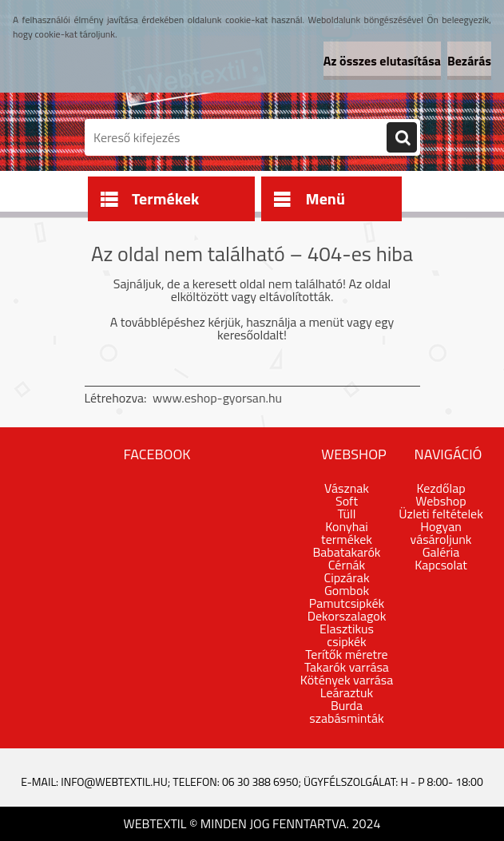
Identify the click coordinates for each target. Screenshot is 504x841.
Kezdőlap (441, 488)
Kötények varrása (347, 680)
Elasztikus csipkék (347, 635)
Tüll (347, 514)
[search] (402, 138)
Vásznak (347, 488)
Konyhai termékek (347, 533)
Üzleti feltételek (441, 514)
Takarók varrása (347, 667)
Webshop (441, 501)
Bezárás (469, 61)
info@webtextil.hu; (115, 781)
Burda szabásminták (346, 712)
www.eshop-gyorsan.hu (217, 398)
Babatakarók (346, 552)
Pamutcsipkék (347, 603)
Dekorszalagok (347, 616)
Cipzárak (346, 577)
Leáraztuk (347, 692)
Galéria (441, 552)
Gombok (347, 590)
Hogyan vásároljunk (441, 533)
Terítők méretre (346, 654)
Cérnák (347, 565)
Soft (347, 501)
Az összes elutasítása (382, 61)
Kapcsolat (441, 565)
